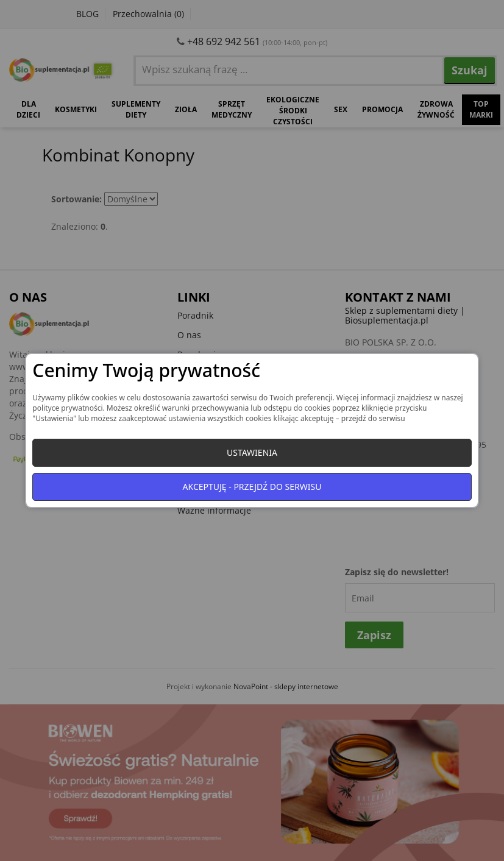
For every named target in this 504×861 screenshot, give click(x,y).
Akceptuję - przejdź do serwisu (252, 487)
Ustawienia (252, 452)
